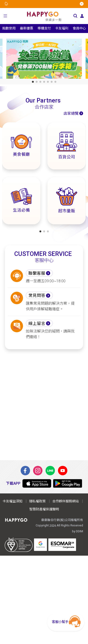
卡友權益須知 (12, 501)
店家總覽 (71, 113)
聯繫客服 (37, 273)
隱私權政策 (37, 501)
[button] (5, 16)
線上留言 (37, 324)
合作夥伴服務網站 (65, 501)
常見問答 (37, 295)
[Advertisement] (44, 405)
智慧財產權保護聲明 (44, 509)
